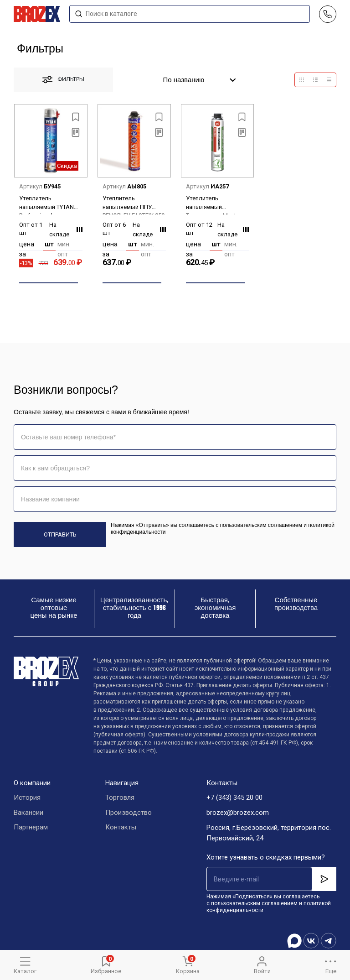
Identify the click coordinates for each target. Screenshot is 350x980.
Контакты (121, 828)
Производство (129, 813)
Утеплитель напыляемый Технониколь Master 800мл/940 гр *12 (214, 205)
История (27, 798)
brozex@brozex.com (238, 813)
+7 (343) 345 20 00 (234, 798)
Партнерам (31, 828)
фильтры (63, 80)
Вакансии (28, 813)
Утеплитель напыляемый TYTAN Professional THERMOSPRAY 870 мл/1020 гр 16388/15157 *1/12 (46, 205)
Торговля (120, 798)
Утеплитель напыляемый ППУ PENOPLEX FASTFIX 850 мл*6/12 (134, 205)
